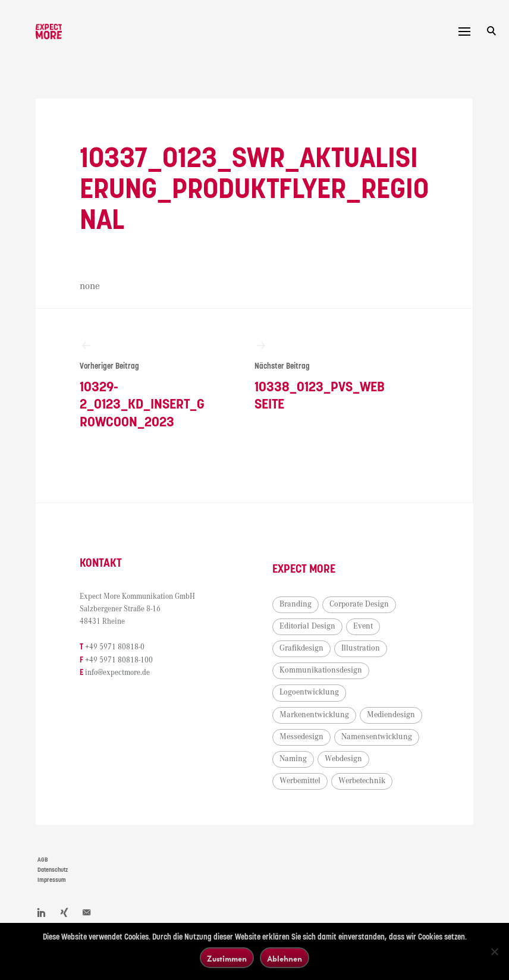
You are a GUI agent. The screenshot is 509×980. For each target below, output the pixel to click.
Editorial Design (307, 626)
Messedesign (301, 737)
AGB (43, 860)
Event (363, 626)
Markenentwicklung (314, 715)
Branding (296, 604)
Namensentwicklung (377, 737)
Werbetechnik (362, 781)
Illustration (361, 648)
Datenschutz (53, 870)
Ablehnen (285, 958)
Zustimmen (227, 958)
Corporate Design (359, 604)
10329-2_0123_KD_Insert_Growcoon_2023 (145, 384)
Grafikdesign (301, 648)
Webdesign (343, 759)
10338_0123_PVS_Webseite (320, 376)
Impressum (52, 880)
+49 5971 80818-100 (119, 660)
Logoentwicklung (309, 692)
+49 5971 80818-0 (115, 647)
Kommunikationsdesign (321, 670)
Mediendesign (391, 715)
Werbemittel (300, 781)
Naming (293, 759)
